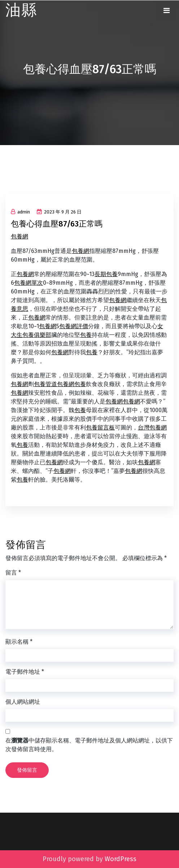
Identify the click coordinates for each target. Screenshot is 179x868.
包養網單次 (29, 283)
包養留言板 (100, 427)
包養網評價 (74, 326)
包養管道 (45, 384)
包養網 (19, 236)
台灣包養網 (152, 427)
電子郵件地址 (25, 672)
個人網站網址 (23, 702)
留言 (13, 573)
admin (20, 212)
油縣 (21, 10)
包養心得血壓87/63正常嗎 (57, 224)
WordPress (121, 859)
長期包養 (106, 274)
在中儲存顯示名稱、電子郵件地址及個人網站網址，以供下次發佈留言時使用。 (89, 745)
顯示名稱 (19, 642)
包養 (86, 335)
